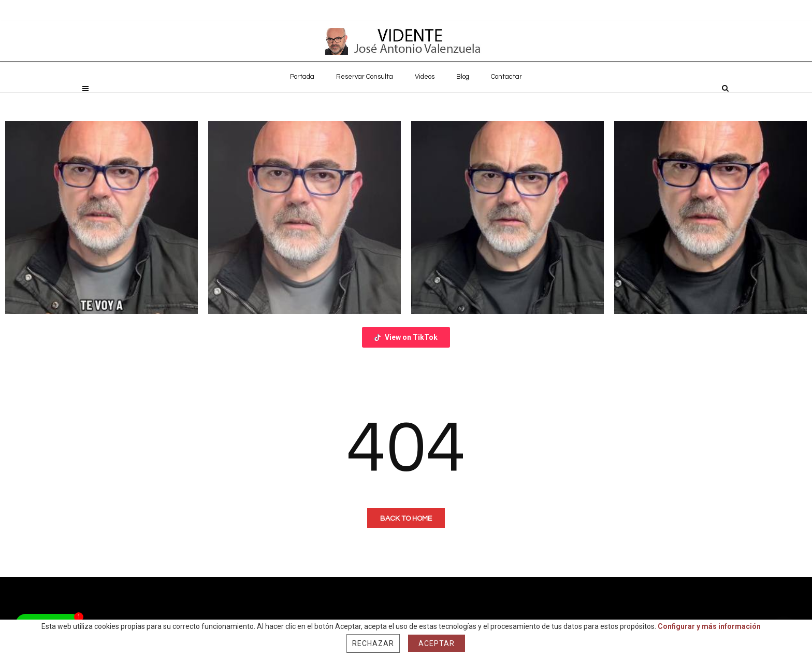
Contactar (506, 99)
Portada (302, 99)
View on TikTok (406, 337)
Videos (425, 99)
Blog (463, 99)
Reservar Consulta (365, 99)
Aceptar (437, 643)
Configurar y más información (709, 626)
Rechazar (373, 643)
